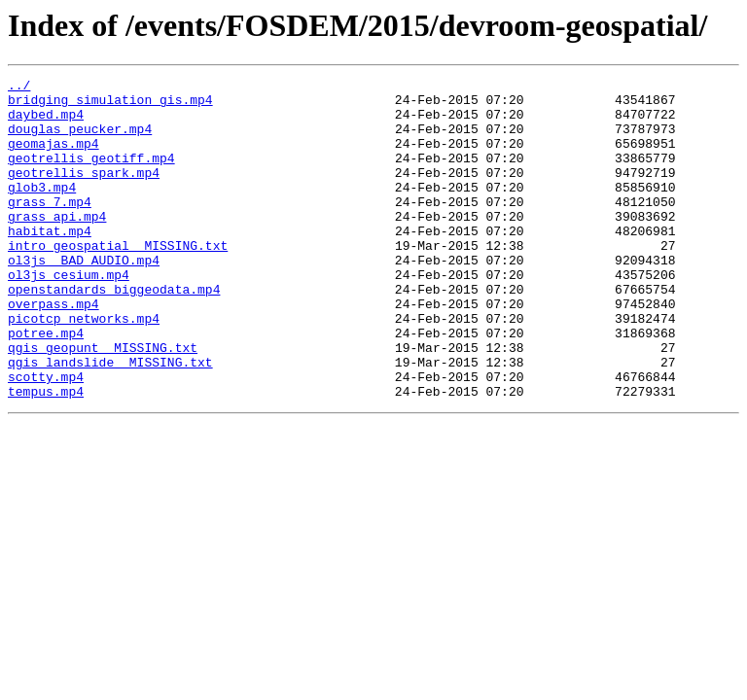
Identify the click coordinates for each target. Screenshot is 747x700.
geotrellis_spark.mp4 (84, 192)
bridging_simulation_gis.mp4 (110, 105)
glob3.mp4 (42, 210)
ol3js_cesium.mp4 (69, 315)
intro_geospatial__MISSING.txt (118, 280)
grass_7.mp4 (50, 227)
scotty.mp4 (46, 437)
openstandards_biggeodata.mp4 (114, 332)
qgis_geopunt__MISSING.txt (103, 402)
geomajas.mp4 (53, 157)
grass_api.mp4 (57, 245)
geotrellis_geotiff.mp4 (91, 175)
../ (19, 87)
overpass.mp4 (53, 350)
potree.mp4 (46, 385)
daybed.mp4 (46, 122)
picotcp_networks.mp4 (84, 367)
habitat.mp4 (50, 262)
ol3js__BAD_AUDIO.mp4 (84, 297)
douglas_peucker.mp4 (80, 140)
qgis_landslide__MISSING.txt (110, 420)
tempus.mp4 (46, 455)
